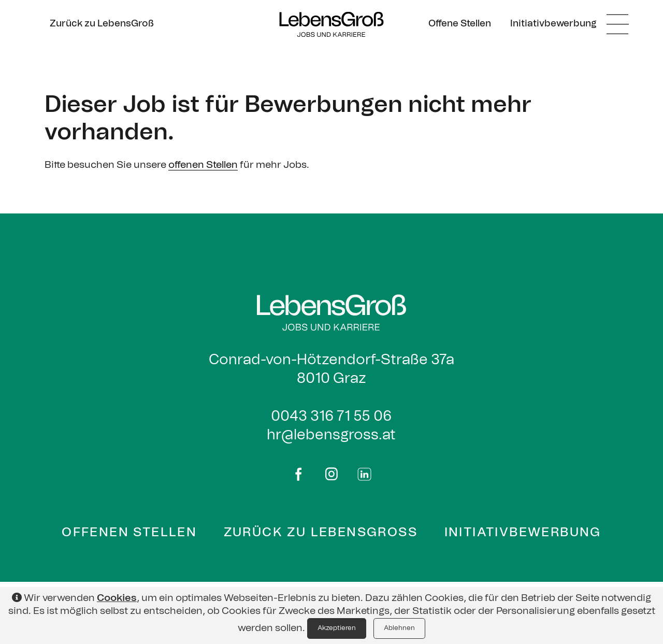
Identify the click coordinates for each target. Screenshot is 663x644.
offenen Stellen (203, 165)
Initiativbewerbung (523, 533)
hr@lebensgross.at (331, 435)
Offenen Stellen (129, 533)
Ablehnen (399, 628)
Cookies (117, 598)
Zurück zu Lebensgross (321, 533)
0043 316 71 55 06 (331, 417)
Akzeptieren (337, 628)
